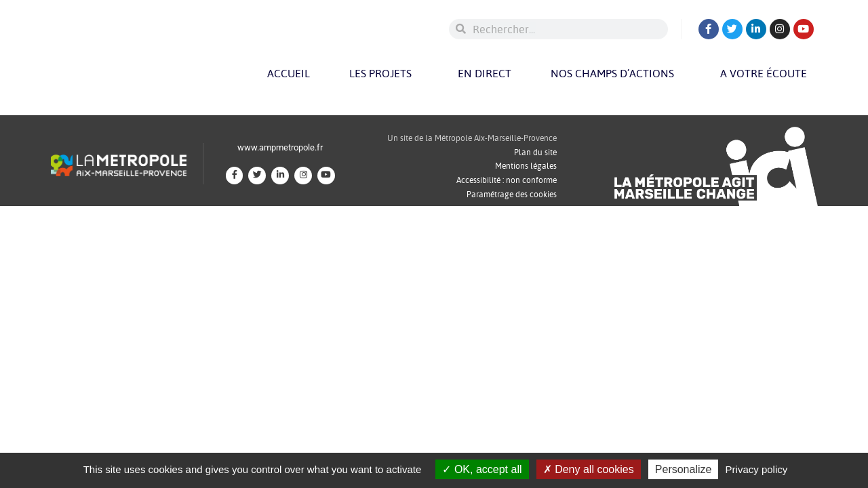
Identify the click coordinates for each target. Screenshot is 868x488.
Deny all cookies (589, 469)
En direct (485, 73)
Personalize (684, 469)
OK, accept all (482, 469)
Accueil (289, 73)
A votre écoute (767, 73)
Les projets (384, 73)
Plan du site (535, 152)
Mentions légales (526, 166)
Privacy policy (757, 469)
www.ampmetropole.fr (280, 147)
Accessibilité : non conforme (507, 180)
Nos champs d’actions (616, 73)
